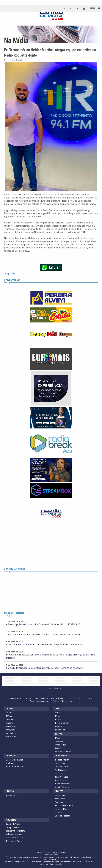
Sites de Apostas (62, 816)
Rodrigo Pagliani (62, 760)
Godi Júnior (11, 763)
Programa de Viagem (15, 831)
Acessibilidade (57, 698)
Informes (59, 791)
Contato (88, 698)
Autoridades (60, 745)
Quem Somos (16, 698)
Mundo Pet (60, 730)
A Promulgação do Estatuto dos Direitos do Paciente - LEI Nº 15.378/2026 (43, 624)
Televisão (59, 741)
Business (10, 791)
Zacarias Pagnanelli (15, 760)
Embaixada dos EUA (64, 806)
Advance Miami (62, 809)
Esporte (59, 726)
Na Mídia (59, 748)
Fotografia (11, 730)
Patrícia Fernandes (63, 784)
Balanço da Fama (14, 841)
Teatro (9, 713)
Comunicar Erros (74, 698)
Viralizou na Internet (64, 752)
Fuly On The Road (14, 834)
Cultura (9, 709)
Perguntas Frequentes (40, 701)
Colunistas (11, 756)
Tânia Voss (60, 763)
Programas (11, 820)
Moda (58, 716)
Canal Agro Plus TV (14, 838)
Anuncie (44, 698)
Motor (58, 738)
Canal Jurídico (61, 795)
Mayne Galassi (62, 780)
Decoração (11, 737)
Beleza (58, 719)
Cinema (9, 719)
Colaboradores (62, 756)
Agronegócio (12, 795)
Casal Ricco (60, 773)
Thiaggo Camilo (62, 767)
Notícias (58, 734)
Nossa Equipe (32, 698)
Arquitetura (11, 733)
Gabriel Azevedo (62, 787)
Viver (57, 709)
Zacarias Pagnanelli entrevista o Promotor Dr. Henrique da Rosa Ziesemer (44, 634)
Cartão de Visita (13, 824)
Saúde (58, 713)
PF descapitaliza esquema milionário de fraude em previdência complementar (45, 645)
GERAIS (58, 812)
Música (9, 716)
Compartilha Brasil (14, 827)
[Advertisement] (51, 547)
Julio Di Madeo (62, 777)
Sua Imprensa (61, 802)
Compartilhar (10, 274)
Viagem (9, 723)
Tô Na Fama (61, 770)
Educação (10, 726)
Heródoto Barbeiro (14, 767)
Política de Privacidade (62, 701)
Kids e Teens (61, 799)
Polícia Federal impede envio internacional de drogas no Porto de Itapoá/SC (44, 668)
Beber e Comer (62, 723)
